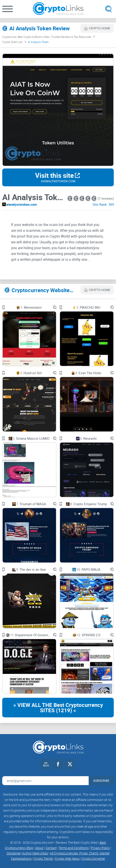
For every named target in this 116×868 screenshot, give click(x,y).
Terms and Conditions (74, 848)
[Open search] (108, 9)
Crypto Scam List (12, 42)
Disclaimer (14, 853)
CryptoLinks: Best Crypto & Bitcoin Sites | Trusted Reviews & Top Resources (47, 37)
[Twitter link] (70, 764)
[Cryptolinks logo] (58, 9)
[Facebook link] (58, 764)
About (39, 848)
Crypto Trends (43, 859)
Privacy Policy (100, 848)
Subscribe (101, 781)
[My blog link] (46, 764)
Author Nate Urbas (35, 853)
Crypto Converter (93, 859)
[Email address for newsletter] (45, 781)
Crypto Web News (67, 859)
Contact (51, 848)
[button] (8, 9)
